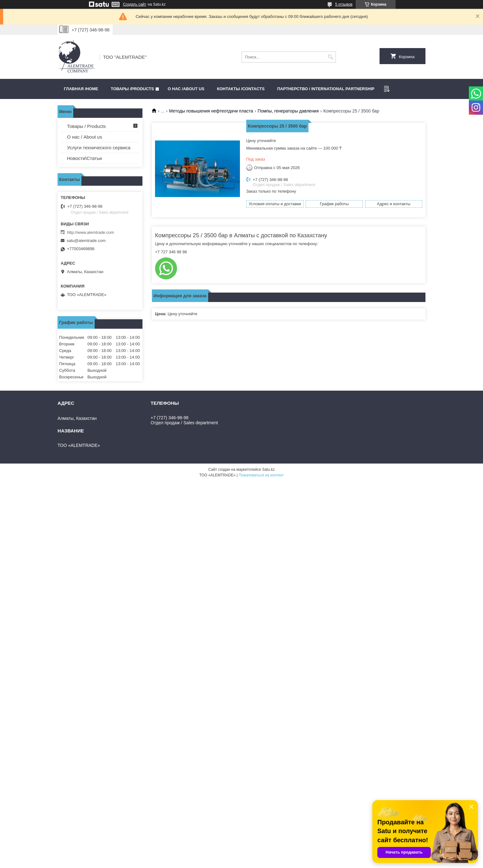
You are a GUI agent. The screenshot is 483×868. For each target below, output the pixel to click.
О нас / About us (85, 137)
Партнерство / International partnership (326, 89)
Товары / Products (86, 126)
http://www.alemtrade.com (91, 232)
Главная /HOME (81, 89)
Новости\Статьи (84, 158)
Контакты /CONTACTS (241, 89)
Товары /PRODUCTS (132, 89)
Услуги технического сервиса (99, 148)
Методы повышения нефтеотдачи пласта (211, 111)
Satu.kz (268, 470)
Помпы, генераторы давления (288, 111)
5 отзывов (344, 4)
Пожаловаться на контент (261, 475)
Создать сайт (135, 4)
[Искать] (330, 57)
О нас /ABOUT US (186, 89)
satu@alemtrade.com (86, 241)
